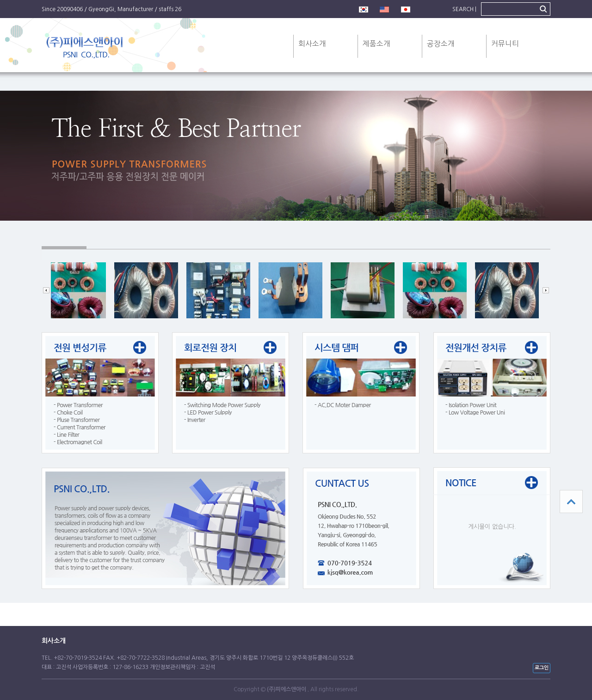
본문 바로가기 (0, 0)
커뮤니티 (505, 44)
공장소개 (441, 44)
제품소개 (376, 44)
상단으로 (571, 502)
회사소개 (312, 44)
